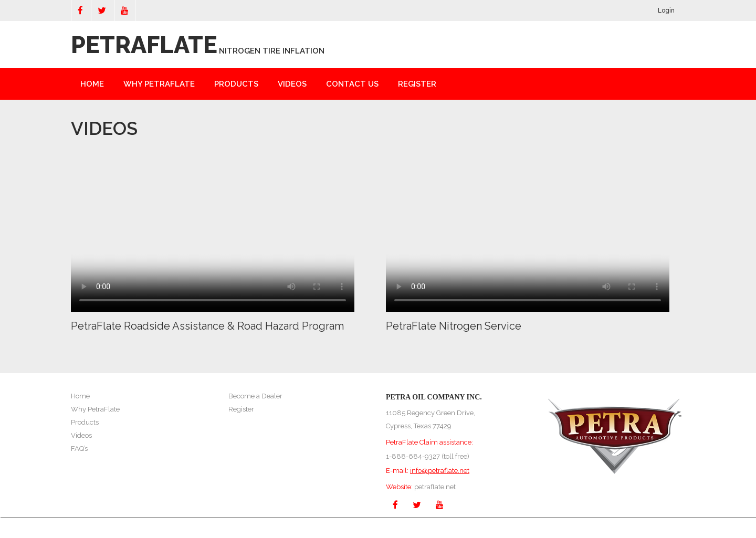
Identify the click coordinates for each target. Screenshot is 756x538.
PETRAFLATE (144, 45)
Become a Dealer (255, 396)
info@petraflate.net (440, 471)
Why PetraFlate (95, 409)
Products (236, 84)
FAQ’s (79, 449)
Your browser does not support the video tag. (213, 230)
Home (92, 84)
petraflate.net (435, 487)
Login (666, 10)
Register (417, 84)
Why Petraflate (159, 84)
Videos (292, 84)
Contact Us (352, 84)
